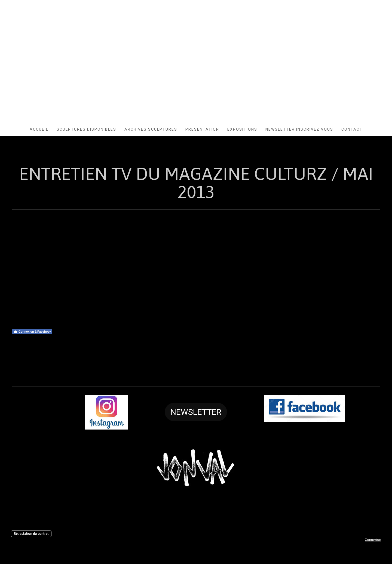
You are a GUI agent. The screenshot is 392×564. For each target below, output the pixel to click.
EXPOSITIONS (242, 129)
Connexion (373, 540)
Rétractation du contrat (31, 534)
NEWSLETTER (196, 412)
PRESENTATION (202, 129)
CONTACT (352, 129)
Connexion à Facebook (32, 332)
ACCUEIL (39, 129)
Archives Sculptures (151, 129)
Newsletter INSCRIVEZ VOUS (299, 129)
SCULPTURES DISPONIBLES (86, 129)
